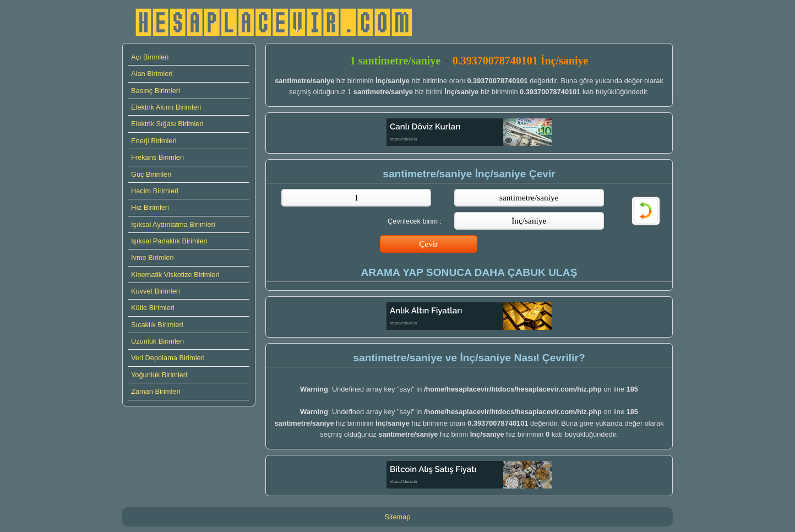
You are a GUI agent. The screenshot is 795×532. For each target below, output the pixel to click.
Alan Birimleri (152, 74)
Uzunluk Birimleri (157, 341)
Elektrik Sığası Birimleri (167, 124)
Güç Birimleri (151, 174)
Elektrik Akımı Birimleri (166, 107)
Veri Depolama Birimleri (168, 358)
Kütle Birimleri (153, 308)
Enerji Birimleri (154, 141)
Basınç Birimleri (156, 91)
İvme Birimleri (153, 257)
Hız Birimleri (150, 207)
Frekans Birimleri (157, 157)
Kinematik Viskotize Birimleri (175, 275)
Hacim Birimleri (155, 191)
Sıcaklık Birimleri (157, 325)
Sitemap (398, 517)
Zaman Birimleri (156, 391)
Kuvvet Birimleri (156, 291)
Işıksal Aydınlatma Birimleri (173, 224)
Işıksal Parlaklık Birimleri (169, 241)
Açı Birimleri (150, 57)
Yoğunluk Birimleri (159, 375)
